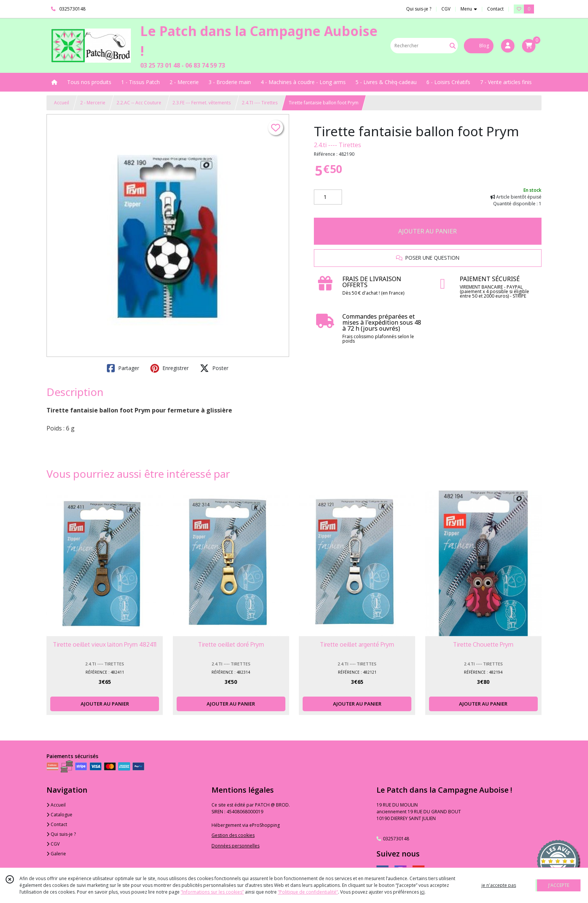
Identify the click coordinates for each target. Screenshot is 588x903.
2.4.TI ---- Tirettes (260, 103)
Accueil (61, 103)
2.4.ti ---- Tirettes (337, 145)
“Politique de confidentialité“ (308, 892)
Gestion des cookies (233, 835)
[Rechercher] (453, 46)
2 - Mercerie (93, 103)
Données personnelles (235, 846)
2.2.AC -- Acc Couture (139, 103)
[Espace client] (508, 46)
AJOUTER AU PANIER (427, 231)
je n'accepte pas (499, 885)
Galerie (56, 854)
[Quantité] (328, 197)
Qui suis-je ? (61, 834)
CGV (53, 844)
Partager (123, 368)
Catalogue (59, 815)
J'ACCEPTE (559, 885)
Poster (214, 368)
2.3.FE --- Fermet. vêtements (202, 103)
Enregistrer (169, 368)
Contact (495, 9)
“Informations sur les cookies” (212, 892)
